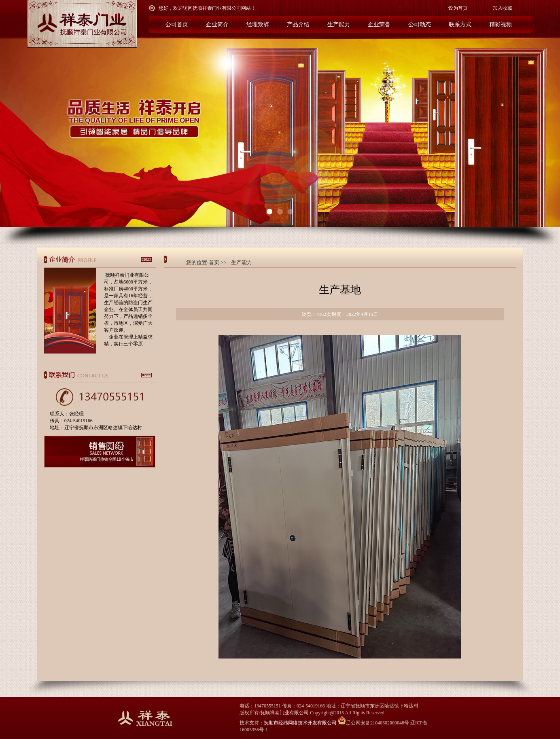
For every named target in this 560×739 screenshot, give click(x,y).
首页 (214, 262)
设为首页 (458, 8)
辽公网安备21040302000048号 (373, 723)
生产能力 (242, 262)
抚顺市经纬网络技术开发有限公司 (300, 723)
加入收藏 (503, 8)
